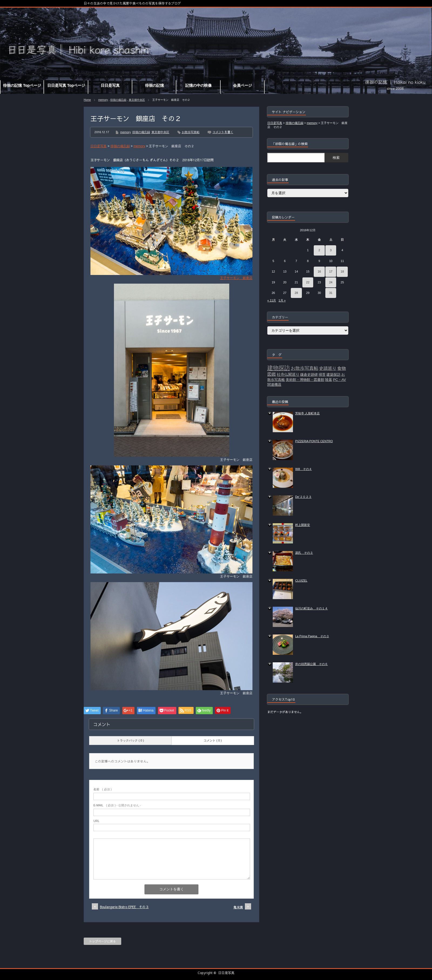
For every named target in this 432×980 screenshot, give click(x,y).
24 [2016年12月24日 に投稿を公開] (331, 282)
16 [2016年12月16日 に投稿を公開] (319, 271)
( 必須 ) (102, 789)
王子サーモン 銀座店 (236, 278)
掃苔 (322, 375)
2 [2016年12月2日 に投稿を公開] (319, 250)
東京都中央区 (137, 100)
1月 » (282, 300)
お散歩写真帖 (191, 132)
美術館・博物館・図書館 (305, 380)
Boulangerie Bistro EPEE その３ (124, 907)
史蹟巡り (328, 368)
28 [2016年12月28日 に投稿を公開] (296, 293)
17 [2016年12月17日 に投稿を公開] (331, 271)
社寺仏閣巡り (288, 374)
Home (87, 100)
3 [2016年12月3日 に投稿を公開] (331, 250)
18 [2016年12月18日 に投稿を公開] (342, 271)
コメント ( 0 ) (213, 740)
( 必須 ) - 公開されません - (117, 805)
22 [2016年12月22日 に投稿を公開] (308, 282)
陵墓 (329, 380)
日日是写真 (226, 973)
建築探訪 (333, 375)
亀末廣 (238, 907)
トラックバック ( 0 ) (130, 740)
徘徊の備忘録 (118, 100)
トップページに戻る (102, 941)
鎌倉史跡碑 (309, 375)
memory (103, 100)
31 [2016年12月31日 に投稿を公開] (331, 293)
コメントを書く (223, 132)
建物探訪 (279, 368)
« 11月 (272, 300)
